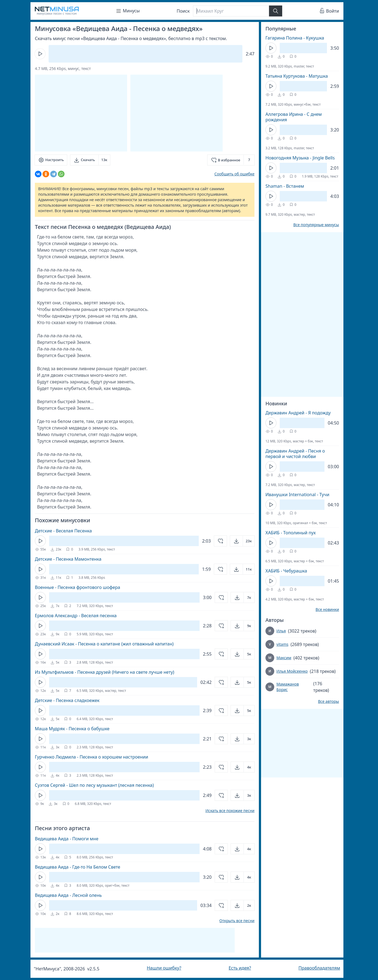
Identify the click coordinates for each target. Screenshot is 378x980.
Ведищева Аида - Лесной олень (68, 895)
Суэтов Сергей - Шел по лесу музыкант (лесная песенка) (94, 785)
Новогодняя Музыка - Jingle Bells (300, 158)
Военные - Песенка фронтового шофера (78, 587)
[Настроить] (51, 160)
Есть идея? (240, 968)
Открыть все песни (237, 921)
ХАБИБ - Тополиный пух (291, 533)
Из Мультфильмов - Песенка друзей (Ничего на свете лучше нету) (105, 672)
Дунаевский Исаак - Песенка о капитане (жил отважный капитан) (104, 644)
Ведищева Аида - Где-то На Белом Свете (78, 867)
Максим (284, 658)
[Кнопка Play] (40, 54)
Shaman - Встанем (285, 186)
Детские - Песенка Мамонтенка (68, 559)
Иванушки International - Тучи (297, 495)
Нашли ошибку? (164, 968)
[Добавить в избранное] (231, 160)
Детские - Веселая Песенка (63, 531)
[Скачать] (90, 160)
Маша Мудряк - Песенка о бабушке (72, 729)
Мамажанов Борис (288, 687)
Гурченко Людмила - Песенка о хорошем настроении (92, 757)
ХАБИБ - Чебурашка (286, 571)
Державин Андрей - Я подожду (298, 413)
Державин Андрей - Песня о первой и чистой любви (295, 454)
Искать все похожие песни (230, 811)
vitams (282, 644)
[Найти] (276, 11)
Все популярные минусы (316, 225)
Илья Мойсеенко (292, 671)
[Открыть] (242, 541)
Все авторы (328, 701)
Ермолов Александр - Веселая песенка (76, 616)
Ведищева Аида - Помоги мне (67, 839)
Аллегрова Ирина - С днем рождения (294, 117)
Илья (281, 631)
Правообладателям (319, 968)
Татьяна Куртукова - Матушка (297, 76)
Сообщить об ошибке (234, 174)
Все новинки (327, 610)
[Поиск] (231, 11)
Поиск (183, 11)
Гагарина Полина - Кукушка (295, 38)
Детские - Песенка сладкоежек (67, 700)
